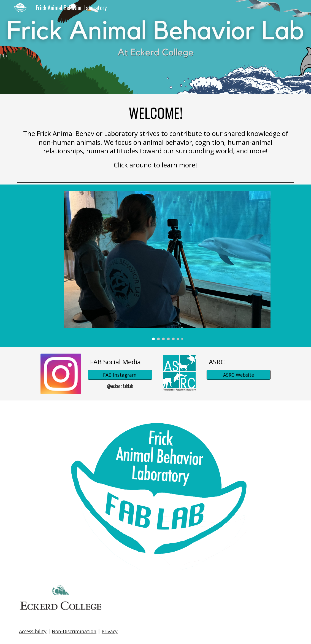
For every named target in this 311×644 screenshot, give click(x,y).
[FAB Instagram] (120, 375)
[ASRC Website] (239, 375)
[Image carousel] (167, 266)
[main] (155, 113)
